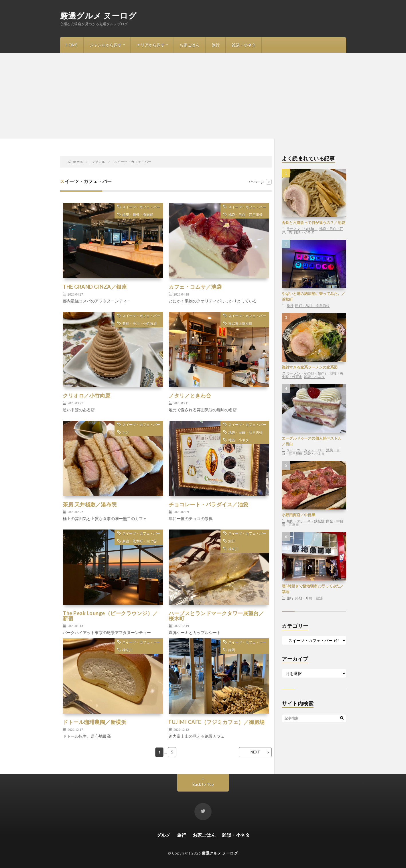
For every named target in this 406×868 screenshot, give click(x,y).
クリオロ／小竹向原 (87, 395)
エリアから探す (151, 45)
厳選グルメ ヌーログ (98, 15)
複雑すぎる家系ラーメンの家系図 (310, 367)
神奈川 (233, 549)
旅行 (216, 45)
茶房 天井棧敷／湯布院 (90, 504)
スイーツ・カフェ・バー (141, 207)
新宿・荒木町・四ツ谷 (139, 541)
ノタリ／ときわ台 (190, 395)
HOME (72, 45)
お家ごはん (190, 45)
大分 (126, 432)
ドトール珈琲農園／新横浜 (94, 722)
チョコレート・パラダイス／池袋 (208, 504)
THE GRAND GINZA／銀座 (95, 287)
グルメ (163, 835)
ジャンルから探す (106, 45)
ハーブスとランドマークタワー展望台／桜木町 (216, 616)
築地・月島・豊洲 (309, 598)
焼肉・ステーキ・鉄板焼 (306, 521)
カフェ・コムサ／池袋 (195, 287)
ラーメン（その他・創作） (307, 373)
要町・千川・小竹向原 (139, 323)
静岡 (232, 650)
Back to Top (203, 784)
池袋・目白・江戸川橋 (245, 215)
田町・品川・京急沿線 (312, 306)
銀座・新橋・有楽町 (138, 215)
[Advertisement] (203, 96)
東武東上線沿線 (240, 323)
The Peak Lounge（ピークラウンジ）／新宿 (110, 616)
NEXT (255, 752)
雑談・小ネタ (244, 45)
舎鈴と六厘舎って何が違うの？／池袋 (313, 223)
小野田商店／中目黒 (298, 515)
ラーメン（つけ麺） (302, 229)
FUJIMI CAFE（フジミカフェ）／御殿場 (217, 722)
